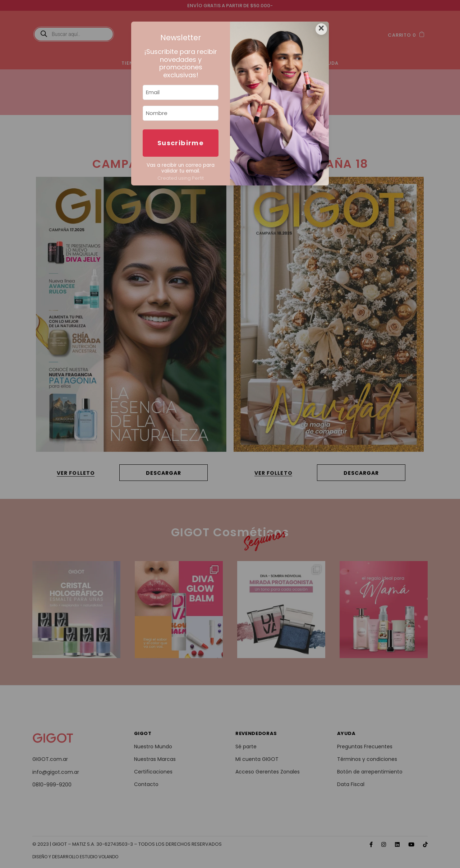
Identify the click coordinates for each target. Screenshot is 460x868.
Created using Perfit (181, 178)
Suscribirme (181, 143)
